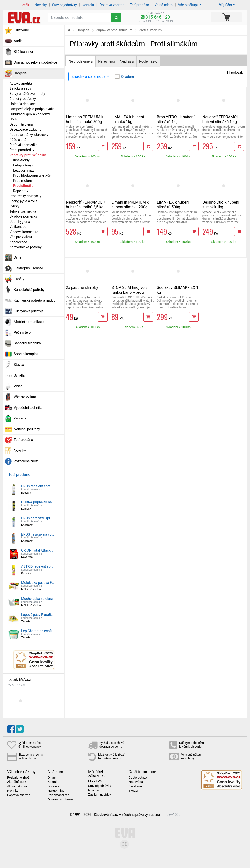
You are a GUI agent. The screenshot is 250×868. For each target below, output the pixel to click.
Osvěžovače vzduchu (25, 129)
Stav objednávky (65, 5)
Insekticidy (21, 160)
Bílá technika (23, 52)
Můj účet (225, 5)
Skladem (127, 77)
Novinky (41, 5)
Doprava (53, 786)
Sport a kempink (26, 354)
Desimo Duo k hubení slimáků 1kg (221, 205)
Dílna (17, 257)
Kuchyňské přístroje (28, 311)
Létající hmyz (23, 165)
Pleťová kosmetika (24, 145)
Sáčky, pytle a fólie (23, 201)
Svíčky (14, 206)
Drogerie (20, 73)
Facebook (135, 786)
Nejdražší (127, 61)
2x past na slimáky (82, 288)
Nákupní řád (56, 791)
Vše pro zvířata (21, 237)
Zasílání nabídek (100, 795)
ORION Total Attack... (37, 550)
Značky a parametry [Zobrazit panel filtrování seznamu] (90, 76)
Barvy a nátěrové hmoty (27, 94)
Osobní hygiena (21, 124)
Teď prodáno (139, 5)
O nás (52, 778)
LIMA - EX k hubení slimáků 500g (173, 205)
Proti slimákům (25, 186)
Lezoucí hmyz (24, 170)
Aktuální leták (17, 782)
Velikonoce (18, 227)
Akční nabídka (17, 786)
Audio (18, 41)
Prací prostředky (22, 150)
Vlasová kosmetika (24, 232)
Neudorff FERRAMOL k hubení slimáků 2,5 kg (86, 205)
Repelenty (21, 191)
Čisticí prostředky (23, 99)
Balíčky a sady (20, 88)
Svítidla (19, 375)
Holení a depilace (23, 104)
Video (18, 386)
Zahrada (20, 418)
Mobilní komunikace (29, 322)
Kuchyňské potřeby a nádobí (35, 300)
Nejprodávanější (81, 61)
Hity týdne (21, 30)
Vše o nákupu (188, 5)
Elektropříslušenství (28, 268)
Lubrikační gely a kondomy (30, 114)
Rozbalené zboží (26, 461)
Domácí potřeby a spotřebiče (35, 62)
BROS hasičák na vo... (38, 534)
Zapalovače (18, 242)
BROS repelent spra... (37, 486)
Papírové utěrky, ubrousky (29, 135)
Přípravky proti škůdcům (28, 155)
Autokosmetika (21, 83)
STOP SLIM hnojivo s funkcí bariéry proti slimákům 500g (129, 292)
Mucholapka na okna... (38, 599)
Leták (25, 5)
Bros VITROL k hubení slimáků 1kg (176, 119)
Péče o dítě (18, 140)
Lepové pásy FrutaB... (37, 615)
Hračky (19, 279)
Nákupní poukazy (27, 429)
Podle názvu (148, 61)
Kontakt (88, 5)
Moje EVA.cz (97, 781)
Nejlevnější (106, 61)
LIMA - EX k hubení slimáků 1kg (128, 119)
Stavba (19, 365)
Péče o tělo (22, 332)
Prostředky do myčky (25, 196)
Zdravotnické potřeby (26, 247)
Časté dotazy (138, 778)
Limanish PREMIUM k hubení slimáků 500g (85, 119)
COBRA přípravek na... (38, 502)
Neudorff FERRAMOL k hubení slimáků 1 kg (222, 119)
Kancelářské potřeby (29, 290)
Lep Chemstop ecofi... (38, 631)
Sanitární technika (27, 343)
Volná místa (164, 5)
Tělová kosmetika (23, 211)
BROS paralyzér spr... (37, 518)
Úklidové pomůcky (23, 216)
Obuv (13, 119)
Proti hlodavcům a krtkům (33, 176)
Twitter (134, 791)
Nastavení (95, 790)
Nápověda (136, 782)
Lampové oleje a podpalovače (32, 109)
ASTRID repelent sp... (37, 566)
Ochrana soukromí (61, 800)
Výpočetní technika (28, 408)
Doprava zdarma (112, 5)
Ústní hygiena (20, 222)
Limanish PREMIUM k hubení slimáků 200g (130, 205)
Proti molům (23, 181)
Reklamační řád (58, 795)
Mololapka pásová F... (38, 583)
